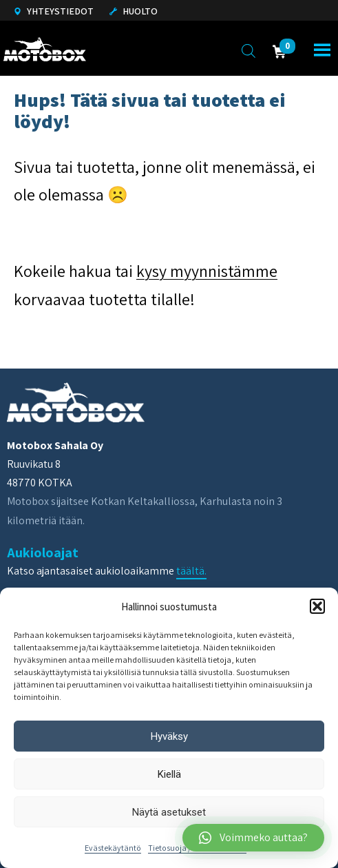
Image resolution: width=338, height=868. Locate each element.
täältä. (191, 571)
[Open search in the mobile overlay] (249, 50)
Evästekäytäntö (113, 848)
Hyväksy (169, 736)
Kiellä (169, 774)
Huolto (134, 11)
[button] (317, 606)
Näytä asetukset (169, 812)
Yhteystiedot (54, 11)
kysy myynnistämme (207, 271)
